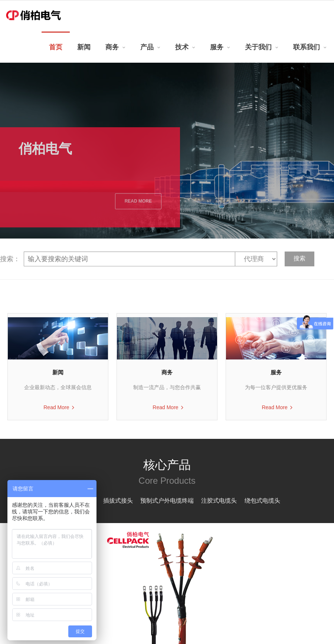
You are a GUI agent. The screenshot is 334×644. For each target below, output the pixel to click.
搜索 (299, 258)
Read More (56, 407)
